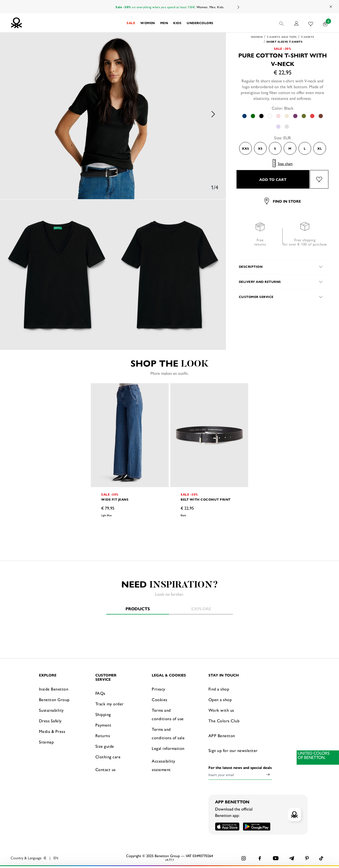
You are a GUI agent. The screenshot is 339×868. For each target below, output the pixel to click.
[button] (131, 23)
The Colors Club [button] (224, 721)
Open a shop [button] (220, 699)
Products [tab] (138, 609)
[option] (113, 114)
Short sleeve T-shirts (285, 42)
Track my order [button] (110, 704)
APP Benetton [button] (222, 735)
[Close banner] (331, 839)
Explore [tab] (201, 609)
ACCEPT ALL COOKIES (275, 843)
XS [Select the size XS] (260, 148)
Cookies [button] (160, 699)
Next (238, 7)
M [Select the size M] (290, 148)
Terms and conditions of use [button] (168, 714)
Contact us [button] (106, 769)
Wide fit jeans (115, 499)
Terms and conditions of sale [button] (168, 733)
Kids (220, 7)
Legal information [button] (168, 748)
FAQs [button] (100, 693)
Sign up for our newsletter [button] (233, 750)
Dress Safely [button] (50, 721)
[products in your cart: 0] (325, 23)
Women (202, 7)
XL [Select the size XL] (320, 148)
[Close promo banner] (331, 7)
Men (213, 7)
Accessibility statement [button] (164, 765)
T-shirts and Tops (282, 37)
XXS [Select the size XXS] (245, 148)
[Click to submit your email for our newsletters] (268, 774)
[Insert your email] (236, 774)
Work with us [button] (221, 710)
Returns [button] (103, 735)
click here (200, 857)
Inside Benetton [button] (54, 689)
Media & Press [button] (52, 731)
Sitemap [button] (46, 742)
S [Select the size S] (275, 148)
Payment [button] (103, 725)
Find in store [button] (283, 201)
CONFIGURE (276, 856)
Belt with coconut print (206, 499)
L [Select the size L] (305, 148)
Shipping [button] (103, 714)
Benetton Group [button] (54, 699)
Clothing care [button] (108, 757)
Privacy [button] (159, 689)
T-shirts (308, 37)
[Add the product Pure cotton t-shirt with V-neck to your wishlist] (319, 179)
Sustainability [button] (51, 710)
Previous (13, 114)
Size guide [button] (105, 746)
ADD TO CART (273, 179)
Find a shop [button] (219, 689)
